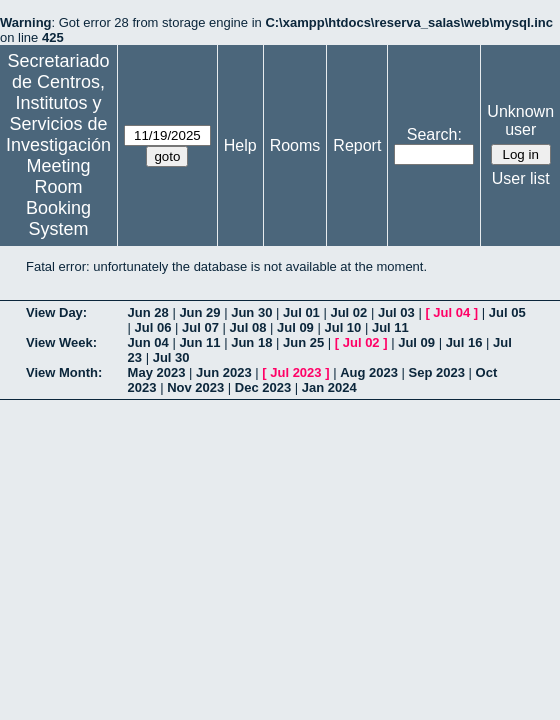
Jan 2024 (329, 387)
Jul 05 (507, 312)
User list (521, 178)
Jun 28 (148, 312)
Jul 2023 (295, 372)
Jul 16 (464, 342)
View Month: (64, 372)
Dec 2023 (263, 387)
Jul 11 (390, 327)
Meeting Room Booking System (58, 197)
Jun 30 (251, 312)
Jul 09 (295, 327)
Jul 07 (200, 327)
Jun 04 (148, 342)
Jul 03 (396, 312)
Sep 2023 (437, 372)
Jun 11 (199, 342)
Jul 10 (342, 327)
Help (240, 145)
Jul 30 (171, 357)
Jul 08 (248, 327)
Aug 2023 (369, 372)
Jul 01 (301, 312)
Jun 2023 (224, 372)
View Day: (56, 312)
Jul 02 (348, 312)
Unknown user (520, 120)
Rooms (295, 145)
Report (357, 145)
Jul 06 (153, 327)
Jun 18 (251, 342)
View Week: (61, 342)
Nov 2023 (195, 387)
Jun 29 (199, 312)
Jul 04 (451, 312)
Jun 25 (303, 342)
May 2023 (157, 372)
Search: (434, 134)
